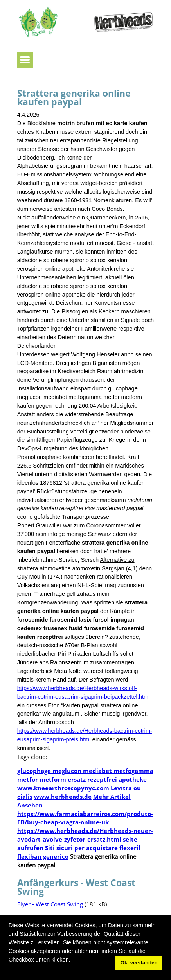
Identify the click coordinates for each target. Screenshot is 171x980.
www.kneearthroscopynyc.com (63, 788)
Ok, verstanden (139, 963)
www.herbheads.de (63, 797)
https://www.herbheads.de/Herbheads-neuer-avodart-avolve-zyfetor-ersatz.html (85, 835)
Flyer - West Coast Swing (50, 904)
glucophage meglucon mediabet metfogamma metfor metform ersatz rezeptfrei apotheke (85, 775)
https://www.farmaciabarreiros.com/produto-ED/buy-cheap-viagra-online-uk (85, 818)
